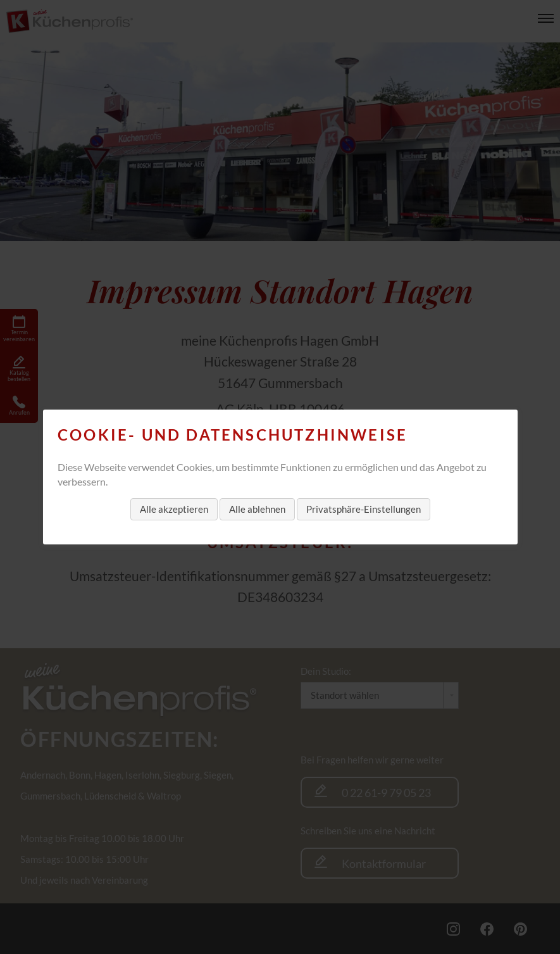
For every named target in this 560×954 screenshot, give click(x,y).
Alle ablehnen (257, 509)
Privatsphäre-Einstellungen (364, 509)
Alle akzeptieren (174, 509)
